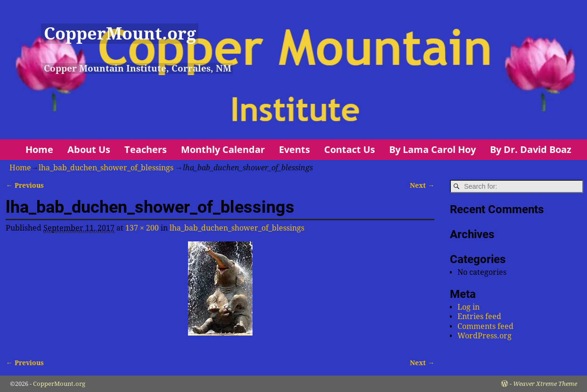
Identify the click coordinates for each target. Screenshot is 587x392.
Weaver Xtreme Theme (545, 384)
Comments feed (485, 326)
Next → (422, 185)
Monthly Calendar (223, 149)
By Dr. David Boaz (531, 149)
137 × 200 (142, 228)
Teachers (146, 149)
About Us (89, 149)
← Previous (24, 185)
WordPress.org (485, 336)
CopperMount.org (120, 34)
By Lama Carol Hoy (432, 149)
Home (39, 149)
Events (294, 149)
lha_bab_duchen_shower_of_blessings (106, 168)
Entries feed (479, 316)
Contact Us (350, 149)
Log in (469, 307)
